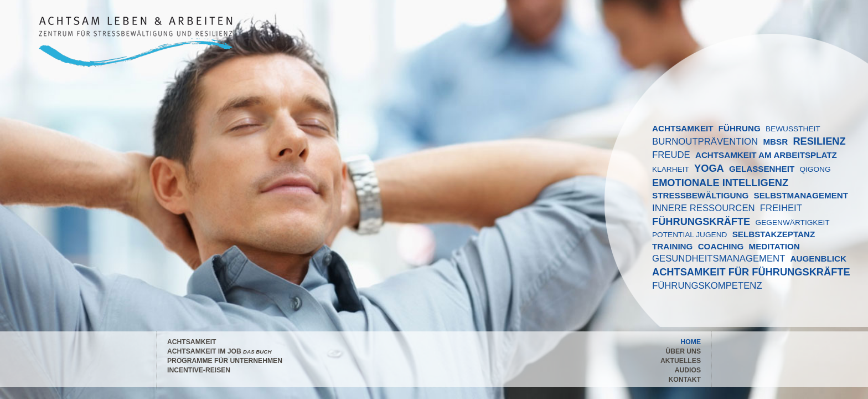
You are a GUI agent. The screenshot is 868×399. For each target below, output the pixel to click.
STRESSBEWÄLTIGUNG (700, 195)
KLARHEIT (671, 169)
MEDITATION (774, 246)
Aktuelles (681, 361)
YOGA (709, 168)
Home (691, 342)
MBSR (775, 142)
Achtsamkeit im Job (219, 351)
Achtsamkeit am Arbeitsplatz (766, 155)
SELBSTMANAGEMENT (801, 195)
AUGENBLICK (818, 259)
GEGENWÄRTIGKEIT (793, 222)
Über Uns (684, 351)
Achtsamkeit (192, 342)
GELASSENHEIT (762, 169)
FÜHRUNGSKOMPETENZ (707, 286)
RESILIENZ (819, 141)
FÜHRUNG (740, 128)
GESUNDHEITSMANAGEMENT (719, 259)
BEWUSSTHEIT (793, 129)
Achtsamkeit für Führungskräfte (751, 272)
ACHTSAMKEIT (683, 128)
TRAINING (672, 246)
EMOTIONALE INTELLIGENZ (720, 183)
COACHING (721, 246)
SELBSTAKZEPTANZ (774, 234)
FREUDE (671, 155)
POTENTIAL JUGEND (689, 235)
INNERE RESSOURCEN (704, 208)
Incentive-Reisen (199, 370)
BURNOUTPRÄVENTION (705, 142)
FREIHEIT (781, 208)
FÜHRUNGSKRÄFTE (701, 221)
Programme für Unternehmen (225, 361)
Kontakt (684, 380)
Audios (688, 370)
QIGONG (815, 169)
